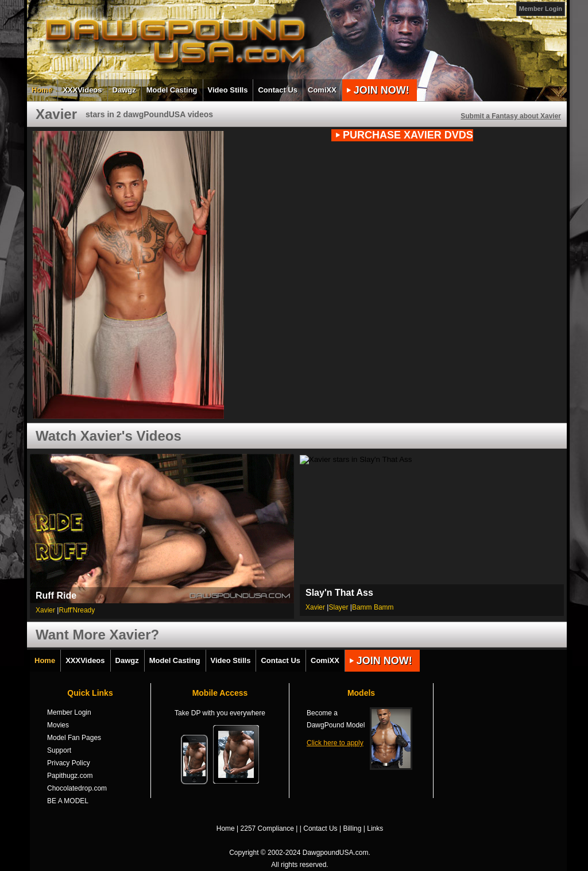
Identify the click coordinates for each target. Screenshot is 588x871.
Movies (58, 725)
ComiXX (322, 90)
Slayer (338, 607)
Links (375, 828)
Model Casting (172, 90)
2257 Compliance (267, 828)
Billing (352, 828)
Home (42, 90)
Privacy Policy (69, 763)
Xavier (45, 610)
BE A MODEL (68, 801)
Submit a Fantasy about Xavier (511, 116)
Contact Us (278, 90)
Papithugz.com (70, 776)
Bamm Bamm (373, 607)
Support (59, 750)
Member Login (541, 9)
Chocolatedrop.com (77, 788)
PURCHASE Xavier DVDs (408, 135)
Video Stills (228, 90)
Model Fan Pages (74, 738)
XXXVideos (82, 90)
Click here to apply (335, 743)
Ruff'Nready (77, 610)
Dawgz (124, 90)
